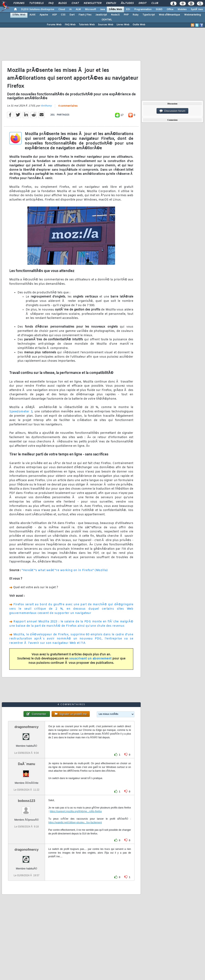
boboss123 (27, 801)
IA (70, 9)
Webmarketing (193, 15)
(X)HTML (107, 20)
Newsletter (92, 3)
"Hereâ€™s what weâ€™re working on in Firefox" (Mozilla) (65, 570)
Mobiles (182, 9)
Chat (75, 3)
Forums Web (54, 25)
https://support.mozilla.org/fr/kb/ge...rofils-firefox (76, 811)
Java (102, 9)
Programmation (143, 9)
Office (170, 9)
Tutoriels (36, 3)
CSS (63, 15)
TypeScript (149, 15)
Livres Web (123, 25)
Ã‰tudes (127, 3)
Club (155, 3)
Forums (19, 3)
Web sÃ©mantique (169, 15)
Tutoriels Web (87, 25)
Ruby (135, 15)
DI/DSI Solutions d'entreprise (38, 9)
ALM (78, 9)
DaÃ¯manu (27, 764)
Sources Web (106, 25)
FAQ (51, 3)
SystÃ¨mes (197, 9)
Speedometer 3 (21, 412)
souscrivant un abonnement (90, 659)
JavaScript (101, 15)
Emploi (111, 3)
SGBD (159, 9)
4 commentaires (68, 106)
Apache (44, 15)
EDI (128, 9)
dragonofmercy (26, 727)
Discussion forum (172, 111)
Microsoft (90, 9)
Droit (143, 3)
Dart (72, 15)
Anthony (46, 106)
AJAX (32, 15)
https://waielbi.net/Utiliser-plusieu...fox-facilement (75, 822)
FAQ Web (70, 25)
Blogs (62, 3)
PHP (126, 15)
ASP (54, 15)
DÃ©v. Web (115, 9)
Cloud (62, 9)
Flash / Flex (85, 15)
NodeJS (115, 15)
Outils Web (139, 25)
